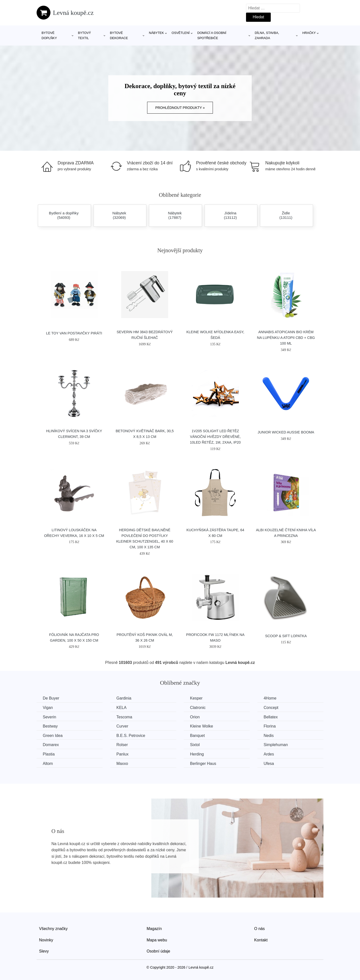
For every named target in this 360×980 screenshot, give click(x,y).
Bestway (50, 726)
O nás (259, 929)
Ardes (269, 754)
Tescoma (124, 717)
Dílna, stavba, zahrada (267, 35)
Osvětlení (181, 33)
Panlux (123, 754)
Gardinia (124, 698)
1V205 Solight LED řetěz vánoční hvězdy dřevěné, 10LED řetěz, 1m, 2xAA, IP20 (215, 437)
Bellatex (271, 717)
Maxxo (122, 764)
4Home (270, 698)
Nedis (269, 736)
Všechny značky (53, 929)
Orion (195, 717)
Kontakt (261, 940)
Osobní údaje (158, 951)
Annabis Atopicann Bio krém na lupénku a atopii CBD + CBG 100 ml (286, 338)
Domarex (51, 745)
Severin (49, 717)
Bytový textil (84, 35)
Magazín (154, 929)
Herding (197, 754)
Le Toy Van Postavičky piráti (74, 333)
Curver (122, 726)
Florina (270, 726)
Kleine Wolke (201, 726)
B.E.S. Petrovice (131, 736)
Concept (271, 708)
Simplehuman (276, 745)
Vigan (48, 708)
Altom (48, 764)
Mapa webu (157, 940)
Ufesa (269, 764)
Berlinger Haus (203, 764)
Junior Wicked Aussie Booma (286, 432)
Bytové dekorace (119, 35)
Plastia (49, 754)
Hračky (309, 33)
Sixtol (195, 745)
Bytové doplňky (49, 35)
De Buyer (51, 698)
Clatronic (198, 708)
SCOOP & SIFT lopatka (286, 636)
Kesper (196, 698)
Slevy (44, 951)
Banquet (197, 736)
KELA (122, 708)
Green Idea (53, 736)
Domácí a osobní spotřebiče (212, 35)
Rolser (122, 745)
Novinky (46, 940)
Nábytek (156, 33)
